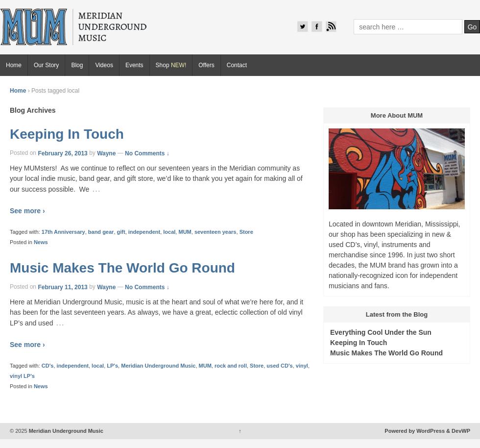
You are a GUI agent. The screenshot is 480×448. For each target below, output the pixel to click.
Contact (237, 65)
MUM (185, 232)
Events (134, 65)
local (169, 232)
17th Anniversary (63, 232)
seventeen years (216, 232)
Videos (104, 65)
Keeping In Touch (67, 134)
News (41, 242)
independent (144, 232)
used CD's (279, 366)
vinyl (302, 366)
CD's (48, 366)
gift (121, 232)
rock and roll (231, 366)
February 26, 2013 (62, 153)
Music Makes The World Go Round (122, 268)
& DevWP (458, 431)
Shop (171, 65)
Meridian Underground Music (158, 366)
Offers (206, 65)
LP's (112, 366)
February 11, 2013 (62, 287)
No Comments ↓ (147, 153)
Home (14, 65)
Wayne (106, 153)
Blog (77, 65)
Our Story (46, 65)
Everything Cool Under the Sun (381, 332)
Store (246, 232)
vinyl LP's (22, 376)
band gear (101, 232)
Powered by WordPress (415, 431)
